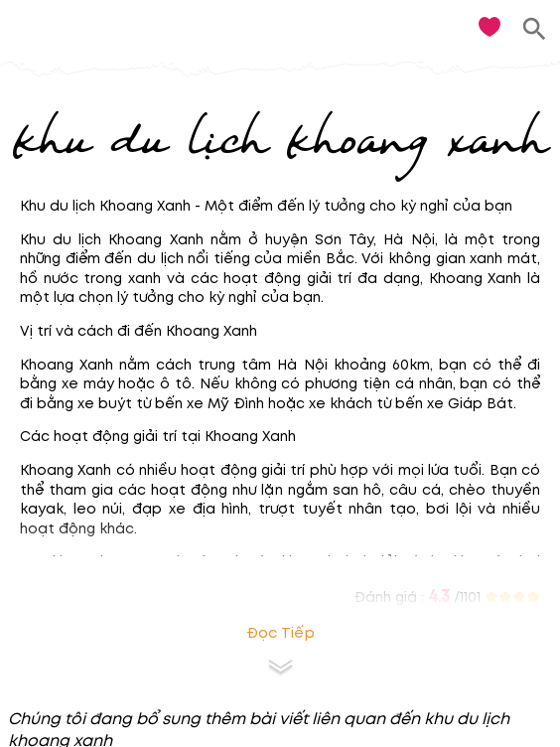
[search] (535, 29)
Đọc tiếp (280, 633)
